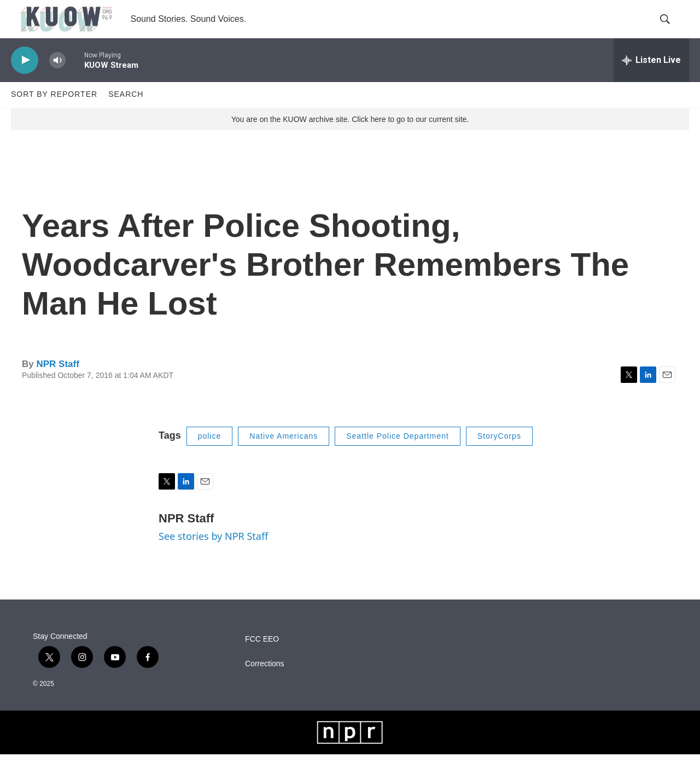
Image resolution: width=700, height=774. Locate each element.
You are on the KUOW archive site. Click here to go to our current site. (350, 138)
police (210, 455)
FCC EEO (262, 658)
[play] (25, 80)
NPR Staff (57, 383)
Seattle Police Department (398, 455)
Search (126, 114)
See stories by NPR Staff (213, 555)
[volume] (57, 80)
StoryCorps (499, 455)
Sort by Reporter (54, 114)
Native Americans (284, 455)
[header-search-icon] (672, 29)
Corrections (265, 683)
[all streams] (651, 79)
